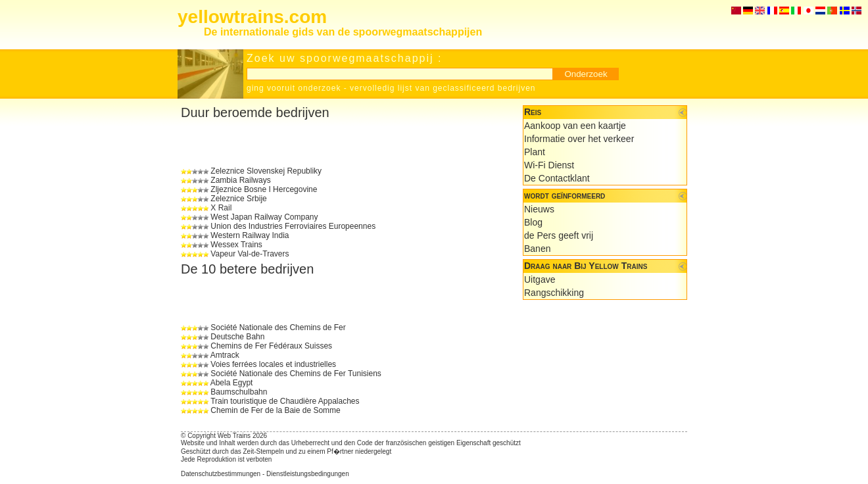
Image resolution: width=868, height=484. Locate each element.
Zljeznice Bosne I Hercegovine (264, 189)
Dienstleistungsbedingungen (308, 474)
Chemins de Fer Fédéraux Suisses (271, 346)
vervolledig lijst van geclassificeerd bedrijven (443, 88)
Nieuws (539, 209)
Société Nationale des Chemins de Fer (278, 327)
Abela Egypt (232, 383)
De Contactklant (557, 178)
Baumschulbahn (239, 392)
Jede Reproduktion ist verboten (226, 459)
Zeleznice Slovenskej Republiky (266, 171)
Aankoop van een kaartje (575, 126)
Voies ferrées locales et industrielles (273, 364)
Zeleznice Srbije (238, 199)
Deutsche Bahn (237, 337)
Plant (535, 152)
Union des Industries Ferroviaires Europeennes (293, 226)
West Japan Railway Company (264, 217)
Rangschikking (554, 293)
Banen (537, 249)
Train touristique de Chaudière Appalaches (285, 401)
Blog (533, 222)
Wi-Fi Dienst (549, 165)
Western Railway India (250, 235)
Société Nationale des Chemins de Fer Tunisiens (296, 374)
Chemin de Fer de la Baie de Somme (275, 410)
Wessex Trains (236, 245)
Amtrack (225, 355)
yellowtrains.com (252, 17)
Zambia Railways (240, 180)
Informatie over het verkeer (579, 139)
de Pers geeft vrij (559, 235)
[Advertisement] (335, 143)
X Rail (221, 208)
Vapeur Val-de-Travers (250, 254)
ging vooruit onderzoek (294, 88)
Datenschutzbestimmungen (221, 474)
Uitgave (540, 279)
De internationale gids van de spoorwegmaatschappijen (343, 32)
